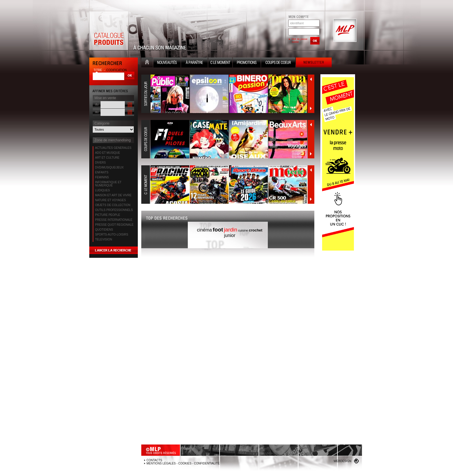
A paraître (194, 63)
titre (98, 70)
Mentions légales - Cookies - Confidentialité (183, 463)
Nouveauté (167, 63)
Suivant (311, 108)
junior (230, 235)
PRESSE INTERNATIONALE (114, 220)
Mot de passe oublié (300, 40)
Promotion (247, 63)
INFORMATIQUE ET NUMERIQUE (108, 184)
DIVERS (100, 163)
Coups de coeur (278, 63)
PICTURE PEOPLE (108, 215)
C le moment (220, 63)
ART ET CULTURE (107, 158)
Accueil (147, 63)
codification (117, 70)
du (97, 104)
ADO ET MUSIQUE (108, 153)
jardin (231, 230)
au (97, 112)
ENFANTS (102, 172)
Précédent (311, 79)
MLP (344, 31)
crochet (256, 230)
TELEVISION (104, 239)
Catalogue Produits (109, 31)
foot (218, 230)
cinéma (205, 230)
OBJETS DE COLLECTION (113, 205)
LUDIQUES (102, 190)
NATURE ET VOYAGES (111, 200)
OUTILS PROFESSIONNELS (114, 210)
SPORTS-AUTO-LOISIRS (112, 235)
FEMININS (102, 177)
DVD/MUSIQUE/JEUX (109, 167)
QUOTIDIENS (104, 230)
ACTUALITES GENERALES (113, 148)
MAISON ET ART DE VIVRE (113, 195)
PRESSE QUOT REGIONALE (114, 225)
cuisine (243, 230)
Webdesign (342, 461)
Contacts (154, 460)
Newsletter (314, 63)
